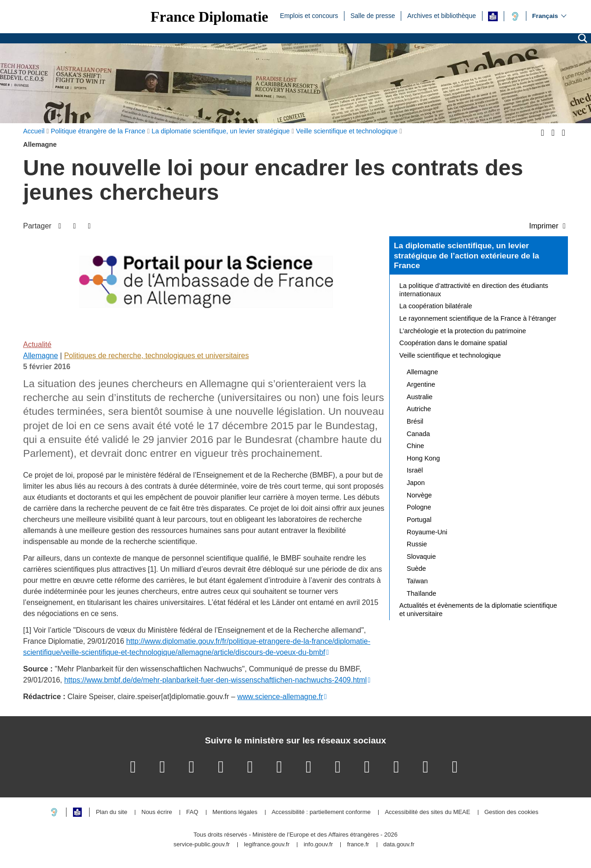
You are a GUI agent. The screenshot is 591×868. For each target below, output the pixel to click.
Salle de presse (373, 15)
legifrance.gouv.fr (267, 845)
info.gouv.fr (318, 845)
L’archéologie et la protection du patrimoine (463, 331)
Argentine (421, 384)
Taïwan (417, 581)
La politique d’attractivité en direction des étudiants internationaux (474, 290)
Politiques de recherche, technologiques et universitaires (157, 356)
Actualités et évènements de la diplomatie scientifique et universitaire (478, 610)
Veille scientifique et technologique (450, 355)
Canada (418, 434)
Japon (416, 483)
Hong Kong (423, 458)
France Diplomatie (209, 17)
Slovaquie (421, 557)
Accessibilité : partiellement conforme (321, 812)
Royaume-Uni (427, 532)
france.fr (358, 845)
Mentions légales (235, 812)
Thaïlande (422, 593)
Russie (417, 544)
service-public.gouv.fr (202, 845)
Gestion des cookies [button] (511, 812)
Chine (416, 446)
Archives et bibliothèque (442, 15)
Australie (420, 397)
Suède (416, 569)
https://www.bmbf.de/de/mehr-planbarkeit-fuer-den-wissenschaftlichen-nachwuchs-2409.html (215, 680)
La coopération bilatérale (436, 306)
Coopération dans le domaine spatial (453, 343)
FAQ (192, 812)
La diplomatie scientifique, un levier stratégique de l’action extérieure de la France (467, 255)
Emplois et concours (309, 15)
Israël (415, 470)
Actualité (37, 344)
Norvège (419, 495)
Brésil (415, 421)
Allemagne (41, 356)
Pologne (419, 507)
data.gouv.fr (399, 845)
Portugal (419, 520)
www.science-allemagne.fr (280, 697)
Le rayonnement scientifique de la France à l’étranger (478, 318)
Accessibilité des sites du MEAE (427, 812)
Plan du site (112, 812)
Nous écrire (157, 812)
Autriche (419, 409)
